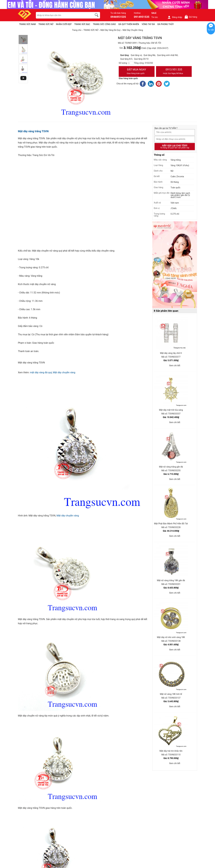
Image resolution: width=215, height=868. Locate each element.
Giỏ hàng (191, 17)
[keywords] (63, 15)
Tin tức (155, 17)
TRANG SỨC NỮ (46, 24)
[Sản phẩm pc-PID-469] (175, 265)
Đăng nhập (175, 17)
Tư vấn (211, 30)
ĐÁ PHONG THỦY (166, 24)
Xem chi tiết (175, 366)
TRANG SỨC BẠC (82, 24)
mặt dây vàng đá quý (41, 372)
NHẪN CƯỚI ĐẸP (64, 24)
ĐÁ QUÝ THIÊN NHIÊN (129, 24)
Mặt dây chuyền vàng (64, 372)
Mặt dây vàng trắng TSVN (33, 131)
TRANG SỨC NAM (27, 24)
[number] (131, 63)
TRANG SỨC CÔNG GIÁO (104, 24)
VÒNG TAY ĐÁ (148, 24)
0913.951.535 (174, 72)
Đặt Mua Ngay (137, 72)
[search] (97, 15)
